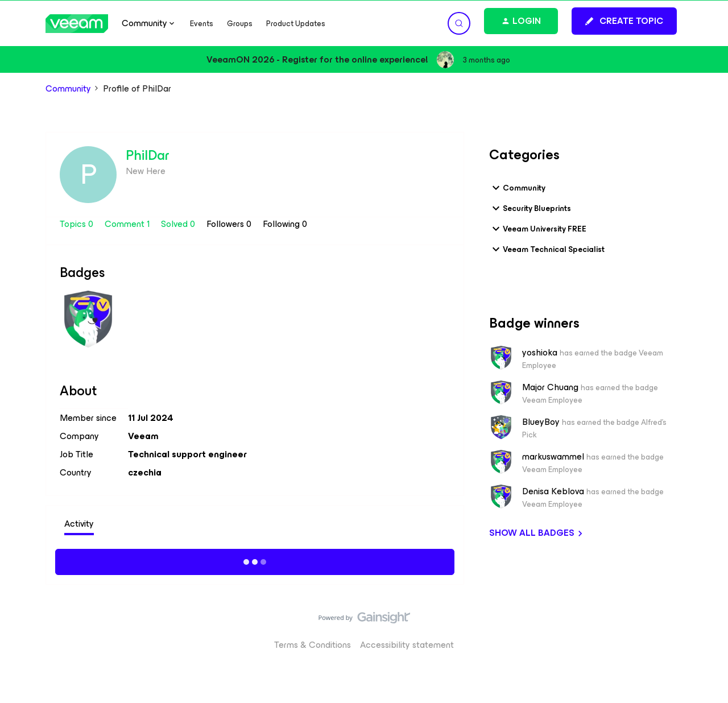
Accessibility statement (407, 645)
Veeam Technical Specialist (547, 249)
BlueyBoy (541, 422)
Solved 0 (179, 224)
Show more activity (255, 560)
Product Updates (296, 24)
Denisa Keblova (553, 491)
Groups (240, 24)
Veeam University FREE (538, 229)
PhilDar (148, 155)
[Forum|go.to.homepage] (77, 24)
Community (68, 89)
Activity (79, 524)
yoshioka (540, 353)
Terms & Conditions (313, 645)
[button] (624, 21)
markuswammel (553, 457)
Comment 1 (128, 224)
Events (202, 24)
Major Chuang (550, 387)
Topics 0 (78, 224)
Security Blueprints (530, 208)
